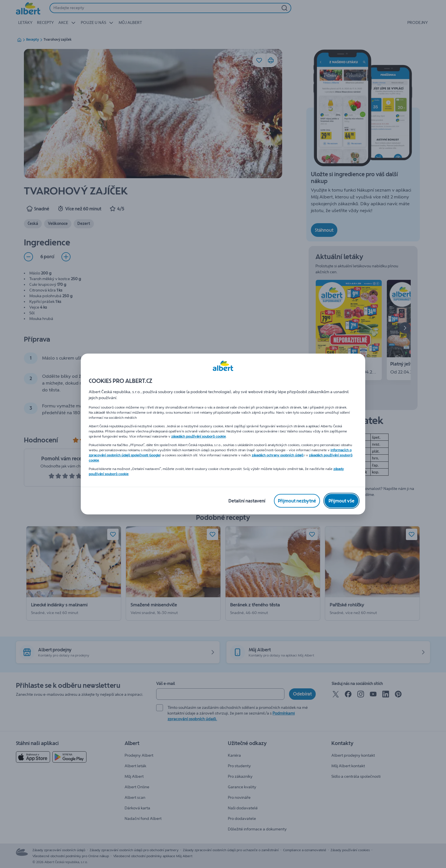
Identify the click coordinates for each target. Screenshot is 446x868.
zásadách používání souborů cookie (199, 436)
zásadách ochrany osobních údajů (278, 455)
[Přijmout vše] (341, 501)
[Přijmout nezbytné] (297, 501)
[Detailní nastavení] (247, 501)
